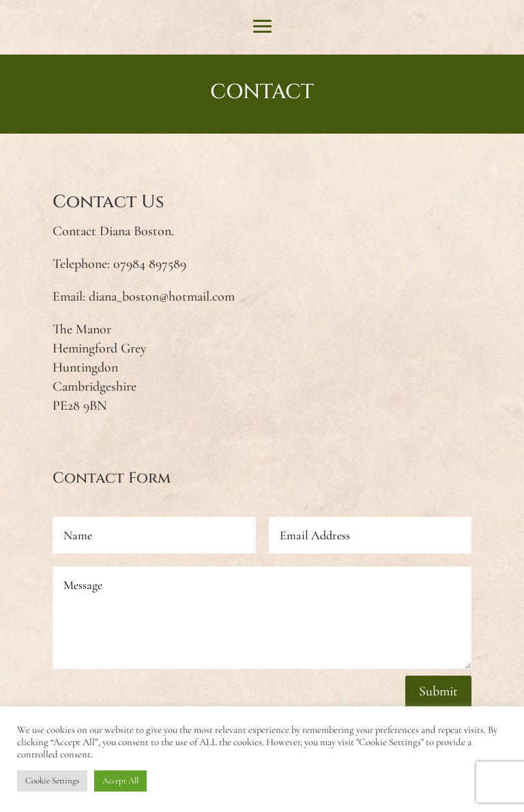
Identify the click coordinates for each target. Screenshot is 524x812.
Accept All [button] (120, 781)
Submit (438, 691)
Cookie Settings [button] (52, 781)
